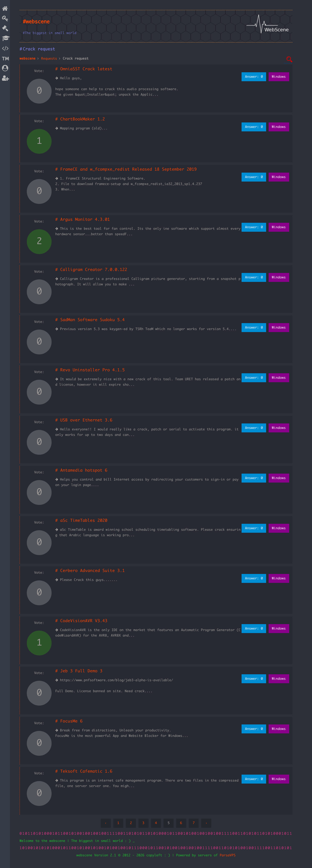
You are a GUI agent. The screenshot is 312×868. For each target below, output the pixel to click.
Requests (49, 59)
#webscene (36, 22)
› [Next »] (206, 823)
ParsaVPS (228, 855)
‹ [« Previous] (106, 823)
